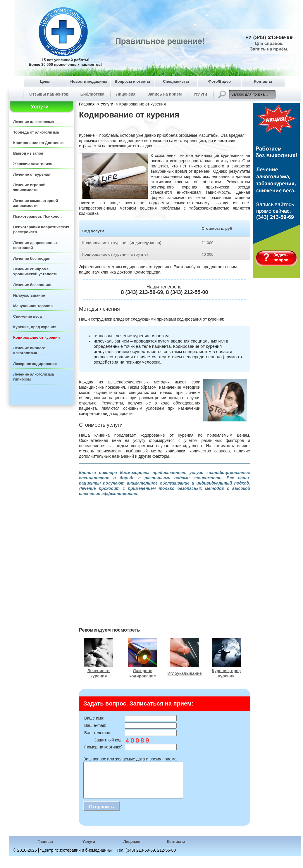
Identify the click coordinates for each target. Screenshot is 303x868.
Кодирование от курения (36, 337)
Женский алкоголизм (33, 164)
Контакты (263, 81)
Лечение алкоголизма (33, 122)
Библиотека (92, 94)
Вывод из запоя (28, 153)
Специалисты (176, 81)
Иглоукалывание (29, 295)
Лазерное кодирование (35, 364)
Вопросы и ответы (132, 81)
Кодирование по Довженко (38, 143)
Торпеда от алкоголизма (36, 132)
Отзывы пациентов (49, 94)
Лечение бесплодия (32, 259)
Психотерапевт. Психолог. (37, 216)
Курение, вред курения (35, 327)
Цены (45, 81)
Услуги (200, 94)
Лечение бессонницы (33, 285)
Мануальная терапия (33, 306)
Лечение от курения (32, 174)
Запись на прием (165, 94)
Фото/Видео (219, 81)
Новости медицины (89, 81)
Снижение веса (27, 316)
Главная (87, 104)
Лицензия (126, 94)
